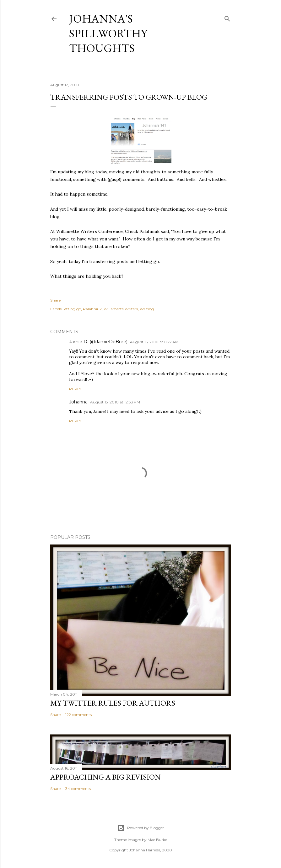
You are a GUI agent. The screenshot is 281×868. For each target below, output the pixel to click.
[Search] (227, 17)
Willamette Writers (121, 309)
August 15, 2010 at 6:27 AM (154, 342)
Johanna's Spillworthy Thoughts (108, 33)
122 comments (78, 715)
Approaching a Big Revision (105, 777)
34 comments (78, 789)
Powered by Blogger (141, 828)
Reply (75, 389)
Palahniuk (92, 309)
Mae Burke (157, 840)
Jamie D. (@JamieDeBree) (98, 342)
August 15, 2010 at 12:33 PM (115, 402)
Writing (147, 309)
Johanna (78, 402)
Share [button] (55, 300)
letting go (72, 309)
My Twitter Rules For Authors (113, 703)
